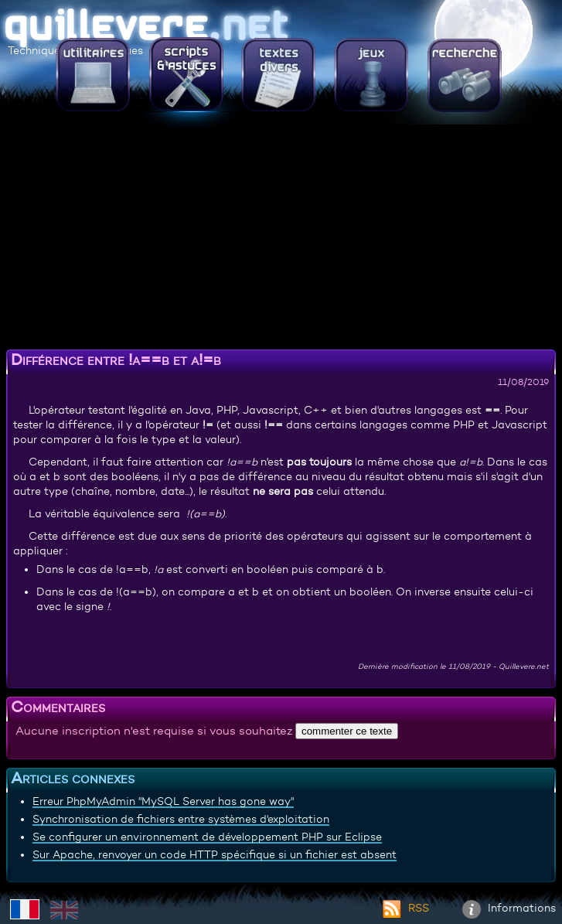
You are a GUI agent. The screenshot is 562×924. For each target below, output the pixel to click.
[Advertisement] (281, 236)
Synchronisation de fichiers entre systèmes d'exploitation (181, 819)
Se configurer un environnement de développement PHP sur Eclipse (207, 837)
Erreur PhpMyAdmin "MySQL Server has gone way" (163, 801)
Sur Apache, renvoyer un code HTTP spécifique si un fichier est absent (215, 854)
